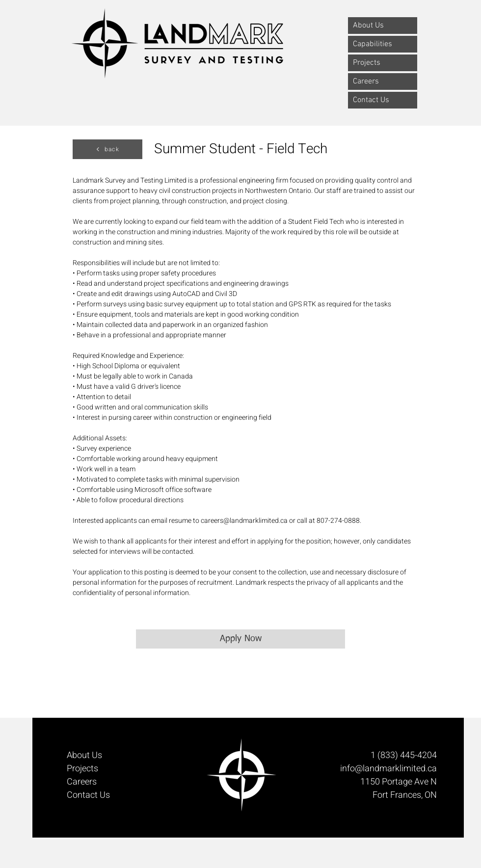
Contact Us (371, 100)
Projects (367, 63)
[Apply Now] (240, 639)
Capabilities (373, 44)
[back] (107, 149)
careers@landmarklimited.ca (244, 521)
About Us (368, 26)
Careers (366, 81)
